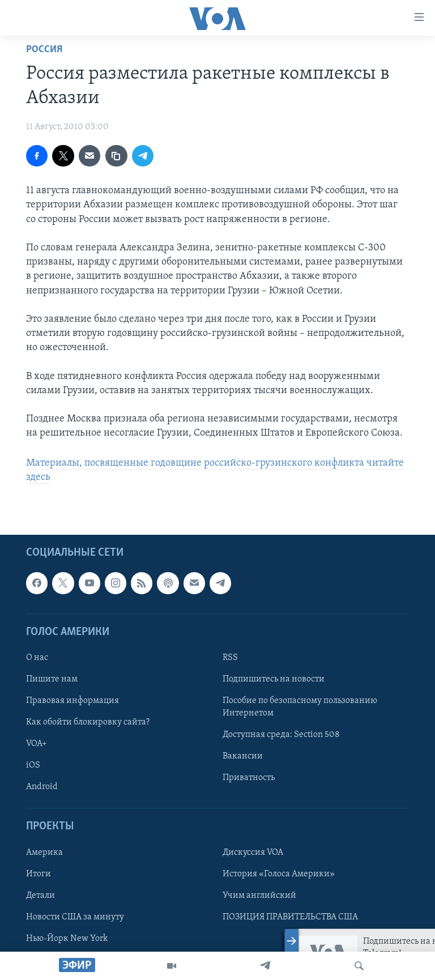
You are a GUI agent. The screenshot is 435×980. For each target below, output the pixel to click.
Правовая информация (72, 701)
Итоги (39, 874)
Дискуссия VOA (253, 853)
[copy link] (116, 156)
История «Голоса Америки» (279, 874)
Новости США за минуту (75, 917)
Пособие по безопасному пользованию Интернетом (300, 707)
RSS (230, 658)
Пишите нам (52, 679)
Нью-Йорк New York (67, 939)
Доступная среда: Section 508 (281, 735)
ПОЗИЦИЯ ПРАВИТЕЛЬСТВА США (290, 917)
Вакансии (243, 756)
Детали (40, 896)
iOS (33, 765)
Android (42, 787)
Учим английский (259, 896)
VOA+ (37, 744)
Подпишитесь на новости (274, 679)
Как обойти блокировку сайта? (88, 722)
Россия (44, 50)
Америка (44, 853)
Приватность (249, 778)
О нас (37, 658)
